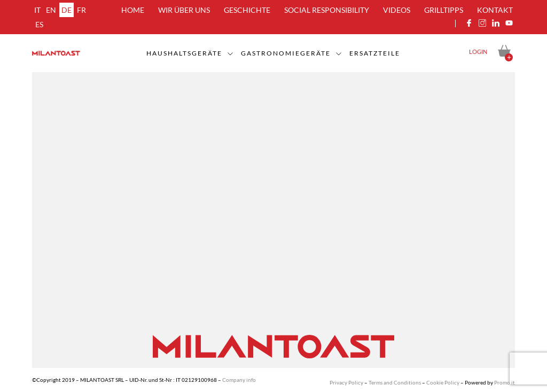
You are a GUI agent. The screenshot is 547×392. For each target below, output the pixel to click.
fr (81, 10)
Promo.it (505, 382)
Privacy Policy (346, 382)
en (51, 10)
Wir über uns (184, 10)
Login (478, 52)
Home (133, 10)
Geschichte (247, 10)
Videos (397, 10)
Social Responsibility (327, 10)
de (67, 10)
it (37, 10)
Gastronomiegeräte (286, 53)
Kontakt (495, 10)
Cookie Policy (443, 382)
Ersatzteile (375, 53)
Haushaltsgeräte (184, 53)
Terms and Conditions (395, 382)
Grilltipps (444, 10)
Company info (239, 380)
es (39, 24)
